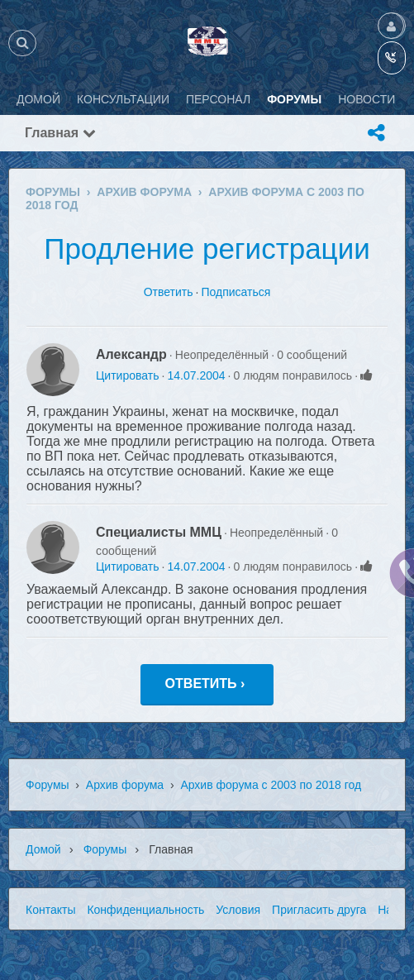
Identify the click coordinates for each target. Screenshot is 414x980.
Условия (238, 910)
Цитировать (127, 375)
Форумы (48, 785)
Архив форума (125, 785)
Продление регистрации (207, 249)
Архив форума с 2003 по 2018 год (271, 785)
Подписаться (236, 292)
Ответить (169, 292)
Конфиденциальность (145, 910)
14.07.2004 (196, 375)
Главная (60, 133)
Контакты (50, 910)
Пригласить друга (319, 910)
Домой (43, 849)
